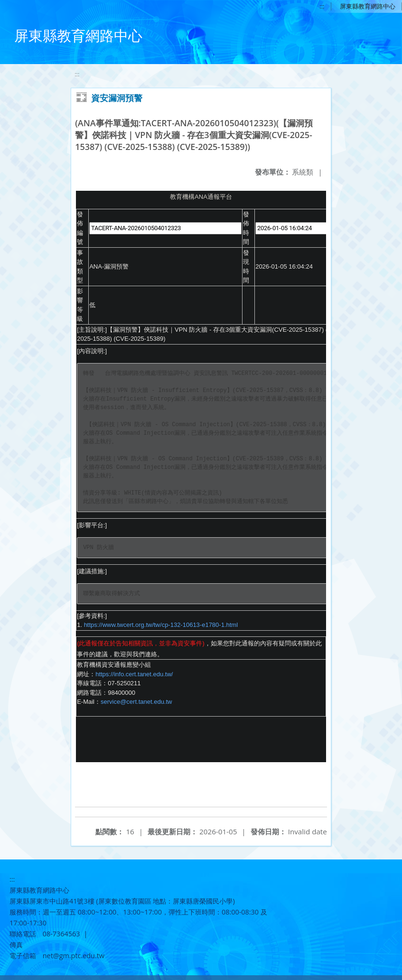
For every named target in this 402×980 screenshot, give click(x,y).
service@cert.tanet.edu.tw (136, 702)
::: (321, 6)
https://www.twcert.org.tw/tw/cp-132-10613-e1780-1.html (161, 625)
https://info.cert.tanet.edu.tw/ (134, 674)
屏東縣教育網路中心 (367, 6)
